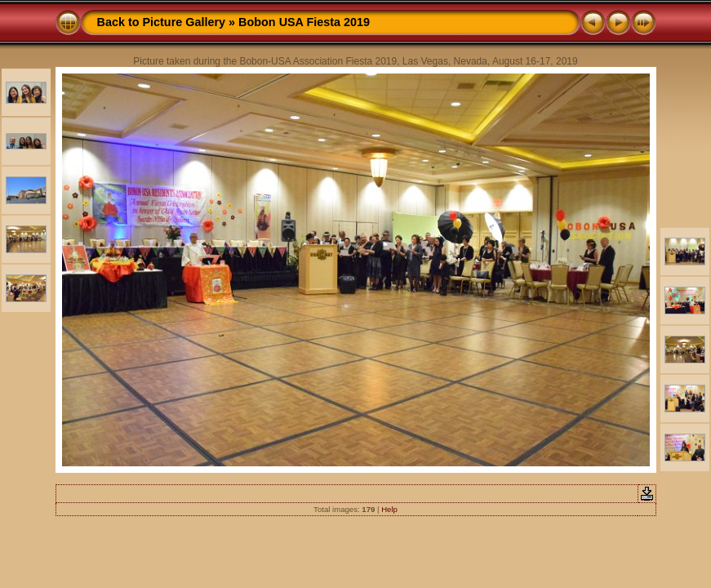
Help (389, 509)
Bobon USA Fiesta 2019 (304, 22)
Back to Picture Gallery (162, 22)
